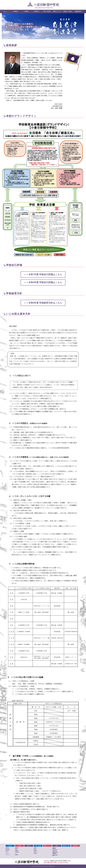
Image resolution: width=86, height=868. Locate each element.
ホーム (5, 11)
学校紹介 (16, 11)
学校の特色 (8, 849)
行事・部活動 (47, 11)
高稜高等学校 (55, 851)
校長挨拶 (7, 848)
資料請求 (17, 855)
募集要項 (17, 848)
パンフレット (8, 855)
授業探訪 (35, 851)
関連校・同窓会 (68, 11)
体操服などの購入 (66, 846)
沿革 (6, 852)
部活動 (35, 849)
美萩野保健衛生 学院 (55, 855)
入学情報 (26, 11)
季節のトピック (57, 11)
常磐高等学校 (55, 850)
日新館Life (36, 11)
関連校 (57, 846)
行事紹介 (35, 848)
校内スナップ (36, 852)
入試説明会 (17, 852)
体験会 (16, 849)
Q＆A (16, 853)
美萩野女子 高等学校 (54, 848)
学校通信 (35, 853)
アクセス (7, 853)
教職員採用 (78, 11)
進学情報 (7, 851)
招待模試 (17, 851)
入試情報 (19, 846)
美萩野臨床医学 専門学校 (55, 853)
